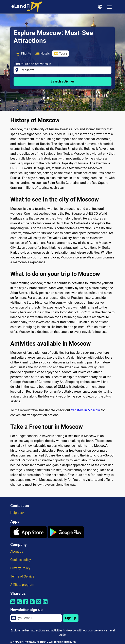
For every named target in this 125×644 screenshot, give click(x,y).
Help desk (17, 513)
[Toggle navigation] (109, 7)
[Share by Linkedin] (45, 604)
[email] (39, 618)
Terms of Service (22, 576)
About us (17, 551)
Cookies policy (21, 560)
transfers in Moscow (85, 410)
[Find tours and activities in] (65, 70)
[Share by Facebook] (26, 604)
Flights (23, 54)
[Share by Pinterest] (39, 604)
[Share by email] (13, 604)
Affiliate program (22, 585)
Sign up (71, 618)
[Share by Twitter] (32, 604)
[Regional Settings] (101, 7)
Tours (60, 54)
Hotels (42, 54)
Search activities (63, 81)
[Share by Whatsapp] (19, 604)
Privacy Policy (20, 568)
